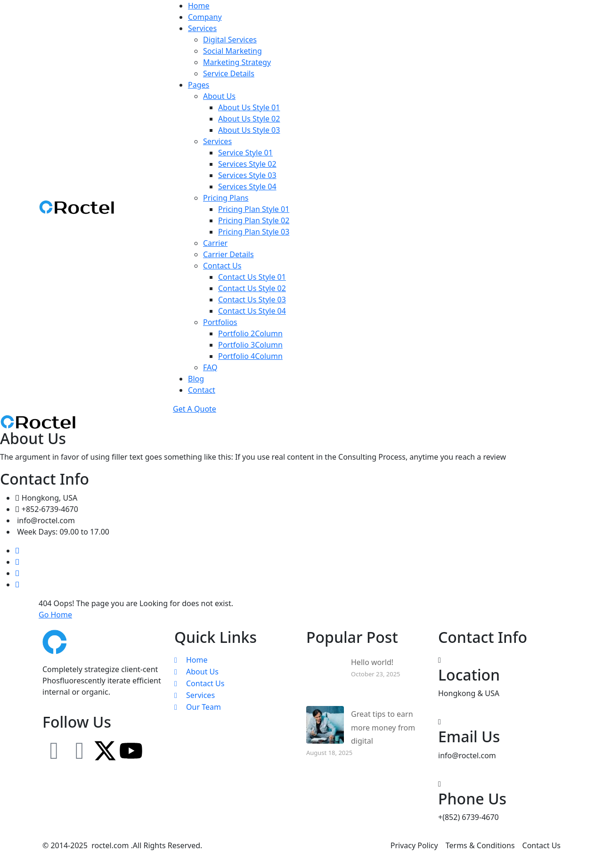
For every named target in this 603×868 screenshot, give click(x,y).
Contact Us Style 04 (252, 311)
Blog (196, 379)
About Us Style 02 (249, 119)
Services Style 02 (247, 164)
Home (199, 6)
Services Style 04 (247, 187)
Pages (199, 85)
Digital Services (230, 40)
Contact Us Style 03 (252, 300)
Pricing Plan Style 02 (254, 220)
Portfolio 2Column (250, 333)
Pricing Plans (226, 198)
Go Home (55, 615)
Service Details (229, 73)
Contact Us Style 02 (252, 288)
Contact (202, 390)
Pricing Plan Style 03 (254, 232)
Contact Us (222, 266)
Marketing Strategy (237, 62)
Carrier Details (228, 254)
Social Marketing (232, 51)
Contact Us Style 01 (252, 277)
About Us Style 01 (249, 107)
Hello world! (372, 662)
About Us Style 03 (249, 130)
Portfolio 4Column (250, 356)
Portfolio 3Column (250, 345)
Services (202, 28)
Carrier (215, 243)
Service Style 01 (245, 153)
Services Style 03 (247, 175)
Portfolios (220, 322)
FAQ (210, 367)
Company (205, 17)
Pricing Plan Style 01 (254, 209)
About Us (219, 96)
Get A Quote (195, 409)
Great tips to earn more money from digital (383, 728)
